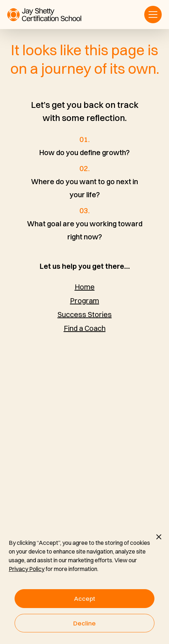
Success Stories (85, 314)
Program (84, 301)
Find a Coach (85, 328)
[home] (44, 15)
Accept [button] (84, 598)
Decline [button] (84, 623)
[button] (153, 15)
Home (85, 287)
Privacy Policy (27, 569)
